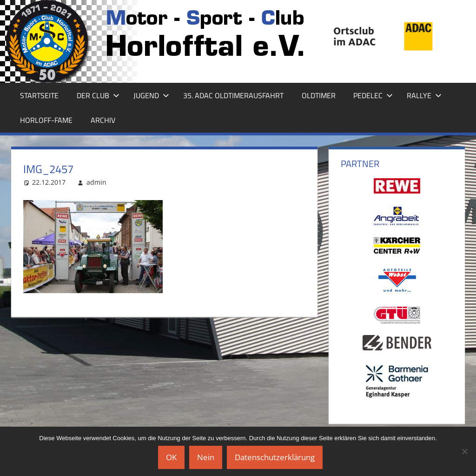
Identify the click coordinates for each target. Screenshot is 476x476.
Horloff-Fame (46, 120)
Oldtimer (319, 95)
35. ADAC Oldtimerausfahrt (233, 95)
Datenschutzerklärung (275, 457)
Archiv (103, 120)
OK (171, 457)
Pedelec (373, 95)
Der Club (98, 95)
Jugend (151, 95)
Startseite (39, 95)
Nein (206, 457)
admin (96, 182)
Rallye (424, 95)
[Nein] (464, 451)
